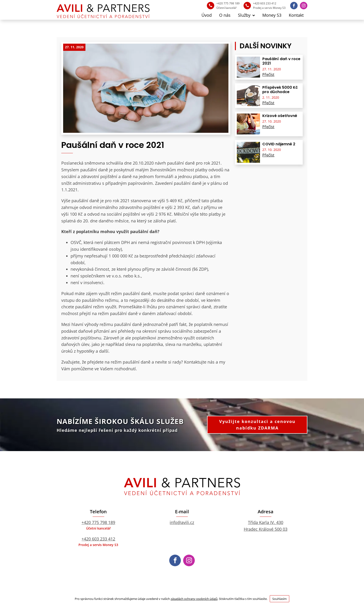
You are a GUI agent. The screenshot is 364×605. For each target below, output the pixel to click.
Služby (246, 15)
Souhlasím (279, 599)
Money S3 (272, 15)
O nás (225, 15)
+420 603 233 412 (98, 539)
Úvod (207, 15)
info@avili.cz (182, 522)
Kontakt (296, 15)
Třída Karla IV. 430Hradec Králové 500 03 (266, 526)
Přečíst (268, 75)
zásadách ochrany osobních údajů (194, 599)
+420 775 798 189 (98, 522)
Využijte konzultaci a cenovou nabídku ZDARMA (257, 425)
